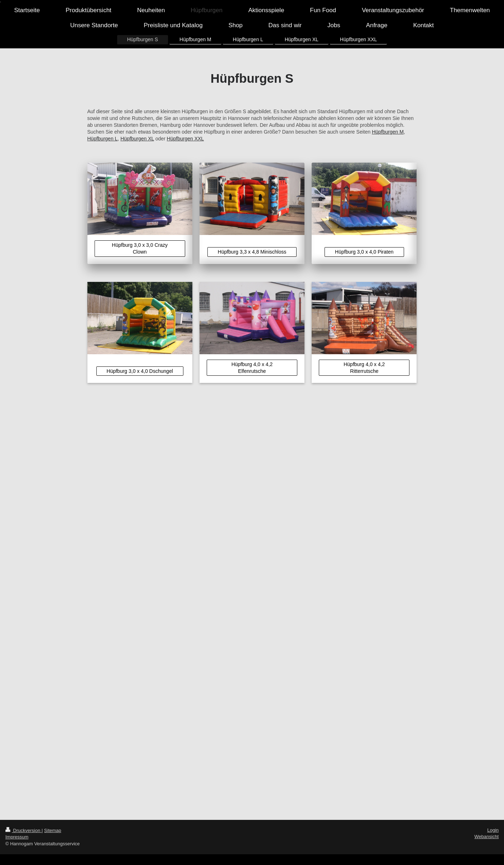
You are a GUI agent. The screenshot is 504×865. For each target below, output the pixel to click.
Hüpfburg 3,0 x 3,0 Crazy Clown (140, 248)
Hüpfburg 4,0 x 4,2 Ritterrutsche (364, 368)
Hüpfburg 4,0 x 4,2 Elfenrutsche (252, 368)
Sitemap (53, 830)
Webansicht (486, 837)
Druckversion (23, 830)
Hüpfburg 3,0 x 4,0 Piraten (364, 252)
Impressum (17, 837)
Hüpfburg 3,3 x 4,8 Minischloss (252, 252)
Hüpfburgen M (388, 132)
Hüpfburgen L (103, 139)
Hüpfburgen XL (137, 139)
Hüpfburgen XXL (186, 139)
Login (493, 830)
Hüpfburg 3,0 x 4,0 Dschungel (140, 371)
